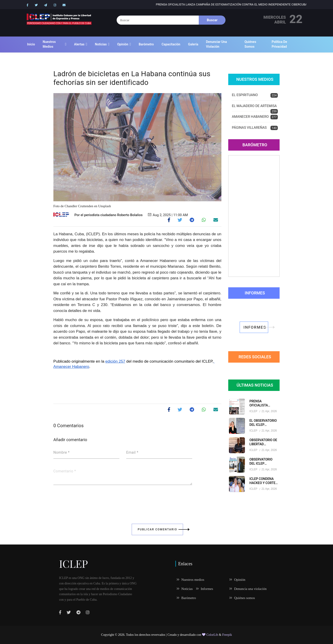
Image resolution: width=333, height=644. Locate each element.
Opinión (123, 44)
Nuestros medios (49, 44)
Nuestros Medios (255, 79)
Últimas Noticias (255, 385)
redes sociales (255, 357)
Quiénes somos (250, 44)
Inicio (31, 44)
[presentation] (88, 501)
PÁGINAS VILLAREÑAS (255, 128)
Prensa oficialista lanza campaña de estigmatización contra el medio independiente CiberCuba (252, 4)
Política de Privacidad (279, 44)
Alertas (79, 44)
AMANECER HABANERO (255, 117)
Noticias (101, 44)
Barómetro (146, 44)
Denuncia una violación (248, 589)
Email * (132, 453)
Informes (255, 293)
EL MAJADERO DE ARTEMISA (255, 108)
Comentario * (65, 471)
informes (256, 327)
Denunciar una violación (216, 44)
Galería (193, 44)
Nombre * (62, 453)
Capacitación (171, 44)
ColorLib (210, 635)
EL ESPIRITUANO (255, 95)
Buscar (212, 20)
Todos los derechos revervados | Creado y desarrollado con (164, 635)
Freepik (227, 635)
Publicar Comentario (160, 529)
